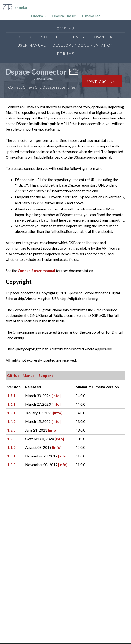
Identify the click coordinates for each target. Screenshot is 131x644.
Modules (51, 37)
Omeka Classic (64, 16)
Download (103, 37)
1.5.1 (11, 411)
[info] (56, 394)
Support (46, 374)
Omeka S (38, 16)
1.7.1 (11, 394)
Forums (66, 54)
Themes (76, 37)
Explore (25, 37)
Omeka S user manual (36, 269)
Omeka (21, 7)
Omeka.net (91, 16)
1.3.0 (11, 429)
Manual (29, 374)
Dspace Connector (36, 72)
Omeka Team (44, 79)
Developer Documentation (83, 45)
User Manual (32, 45)
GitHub (13, 374)
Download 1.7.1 (102, 81)
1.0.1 (11, 454)
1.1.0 (11, 446)
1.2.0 (11, 437)
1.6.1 (11, 403)
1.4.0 (11, 420)
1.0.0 (11, 463)
